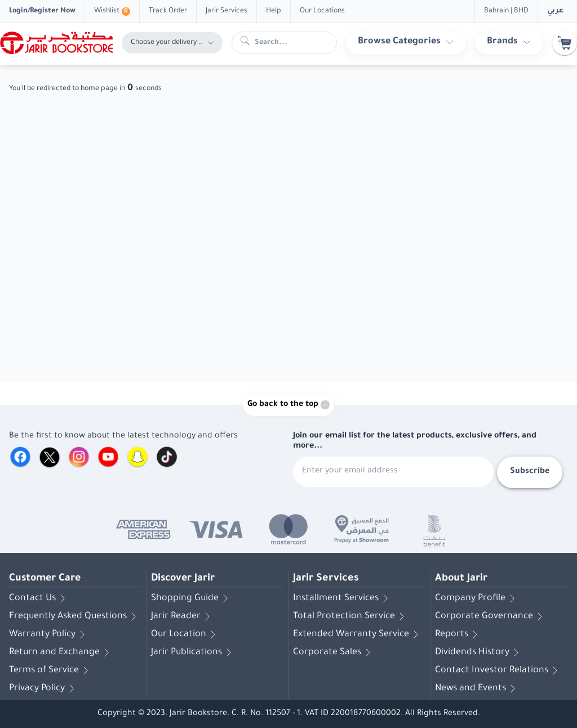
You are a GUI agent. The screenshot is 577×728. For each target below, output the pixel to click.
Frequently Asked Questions (75, 617)
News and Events (477, 689)
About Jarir (461, 579)
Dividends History (479, 653)
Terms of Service (51, 671)
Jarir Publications (193, 653)
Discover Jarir (184, 579)
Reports (458, 635)
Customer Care (46, 579)
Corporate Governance (491, 617)
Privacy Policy (44, 689)
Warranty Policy (49, 635)
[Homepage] (56, 43)
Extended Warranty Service (358, 635)
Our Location (185, 635)
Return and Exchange (61, 653)
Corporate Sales (334, 653)
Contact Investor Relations (498, 671)
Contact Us (39, 599)
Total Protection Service (351, 617)
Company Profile (477, 599)
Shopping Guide (192, 599)
